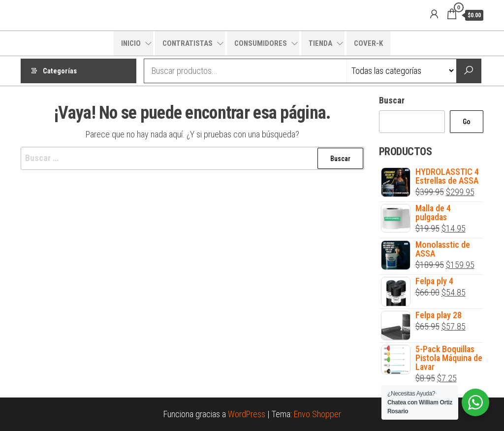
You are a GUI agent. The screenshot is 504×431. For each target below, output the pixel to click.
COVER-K (368, 43)
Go (467, 122)
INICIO (131, 43)
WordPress (247, 414)
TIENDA (320, 43)
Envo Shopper (317, 414)
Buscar (392, 100)
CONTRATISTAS (188, 43)
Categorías (60, 71)
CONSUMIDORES (261, 43)
